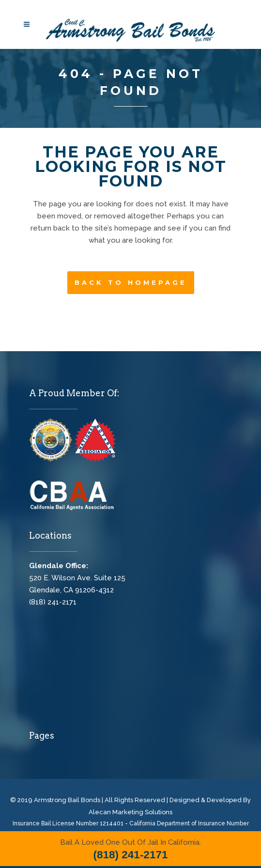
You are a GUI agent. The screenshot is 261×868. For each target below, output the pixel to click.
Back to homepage (131, 282)
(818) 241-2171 (53, 602)
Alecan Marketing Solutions (130, 812)
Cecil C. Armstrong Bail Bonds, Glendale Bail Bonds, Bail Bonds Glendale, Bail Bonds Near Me (102, 676)
